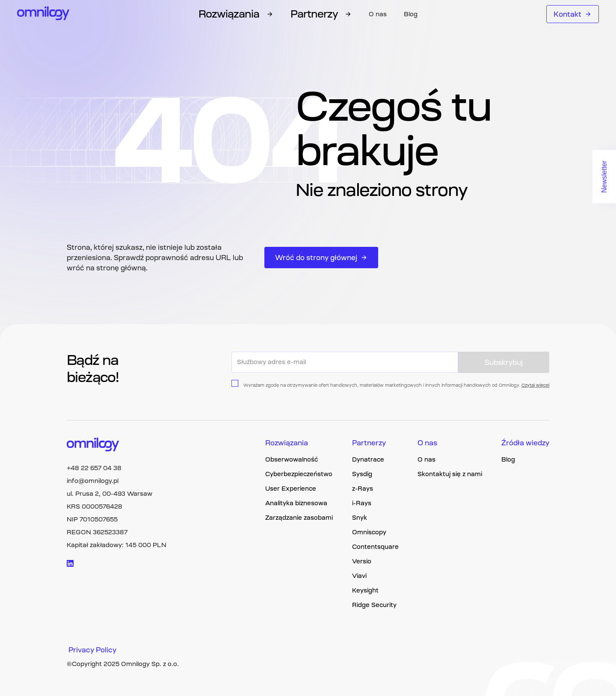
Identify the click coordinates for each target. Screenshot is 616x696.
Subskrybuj (504, 362)
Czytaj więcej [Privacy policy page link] (535, 385)
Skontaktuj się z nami (450, 474)
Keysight (365, 590)
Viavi (359, 576)
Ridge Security (374, 605)
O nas (378, 14)
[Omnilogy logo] (43, 14)
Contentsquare (375, 547)
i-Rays (362, 503)
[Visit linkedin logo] (70, 563)
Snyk (360, 518)
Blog (411, 14)
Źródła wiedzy (525, 443)
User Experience (291, 489)
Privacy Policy (92, 650)
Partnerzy (369, 443)
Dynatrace (368, 459)
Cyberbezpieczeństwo (299, 474)
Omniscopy (369, 532)
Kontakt (573, 14)
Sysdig (362, 474)
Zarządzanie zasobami (299, 518)
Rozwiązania (287, 443)
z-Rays (363, 489)
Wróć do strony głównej (321, 258)
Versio (362, 561)
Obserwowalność (292, 459)
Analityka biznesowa (296, 503)
